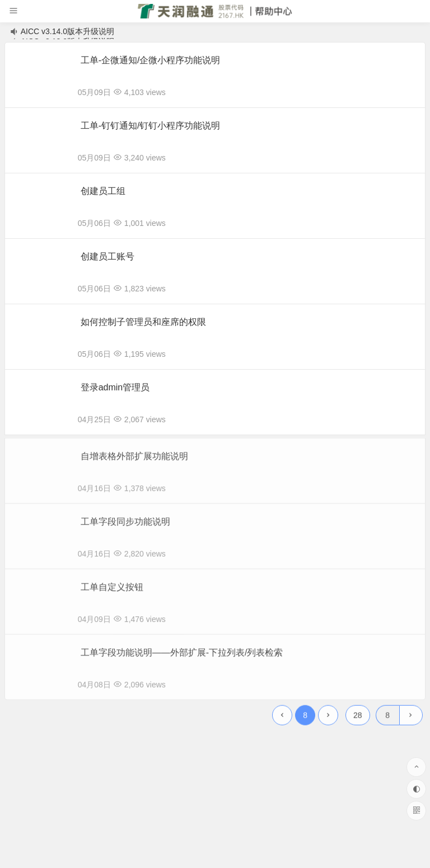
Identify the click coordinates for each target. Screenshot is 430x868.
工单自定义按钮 (112, 591)
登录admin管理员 (115, 387)
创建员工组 (103, 191)
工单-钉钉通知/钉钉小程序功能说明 (151, 126)
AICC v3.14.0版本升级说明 (67, 31)
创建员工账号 (107, 256)
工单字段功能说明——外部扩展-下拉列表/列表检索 (182, 656)
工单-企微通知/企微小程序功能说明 (151, 60)
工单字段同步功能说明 (125, 525)
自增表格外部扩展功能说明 (134, 460)
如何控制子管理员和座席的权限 (143, 322)
